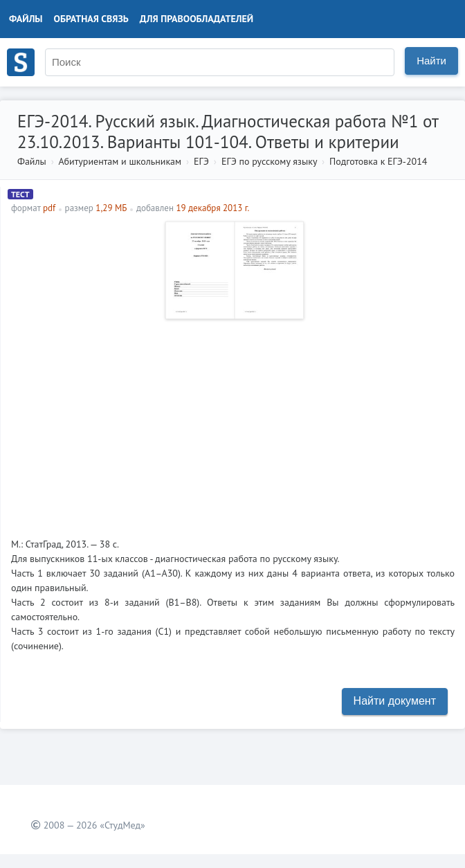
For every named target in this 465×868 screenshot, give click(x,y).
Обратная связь (91, 19)
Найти (431, 61)
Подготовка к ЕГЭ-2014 (378, 161)
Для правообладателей (197, 19)
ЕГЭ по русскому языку (269, 161)
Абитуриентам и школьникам (120, 161)
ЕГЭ (201, 161)
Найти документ (395, 701)
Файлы (26, 19)
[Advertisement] (233, 423)
